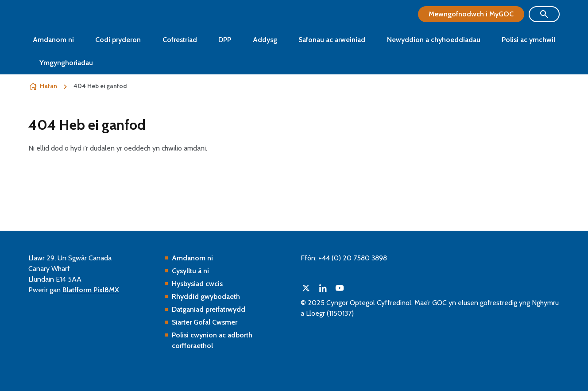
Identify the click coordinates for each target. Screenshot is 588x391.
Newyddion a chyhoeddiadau (434, 40)
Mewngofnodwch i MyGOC (471, 14)
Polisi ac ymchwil (528, 40)
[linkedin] (323, 288)
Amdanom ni (53, 40)
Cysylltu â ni (190, 271)
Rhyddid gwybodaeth (206, 296)
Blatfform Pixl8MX (91, 290)
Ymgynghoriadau (66, 63)
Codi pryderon (118, 40)
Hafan (48, 86)
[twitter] (306, 288)
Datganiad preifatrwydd (209, 309)
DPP (225, 40)
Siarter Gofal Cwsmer (205, 322)
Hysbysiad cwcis (197, 284)
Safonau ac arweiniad (332, 40)
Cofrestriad (180, 40)
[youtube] (340, 288)
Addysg (265, 40)
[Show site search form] (544, 14)
